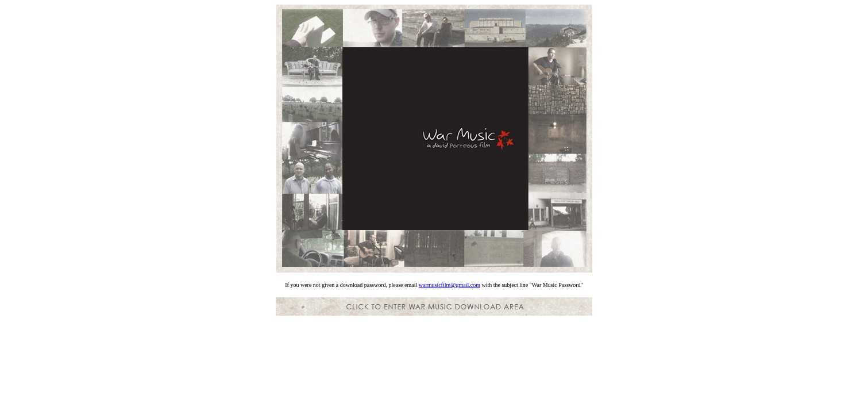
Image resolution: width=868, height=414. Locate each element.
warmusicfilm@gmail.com (450, 285)
